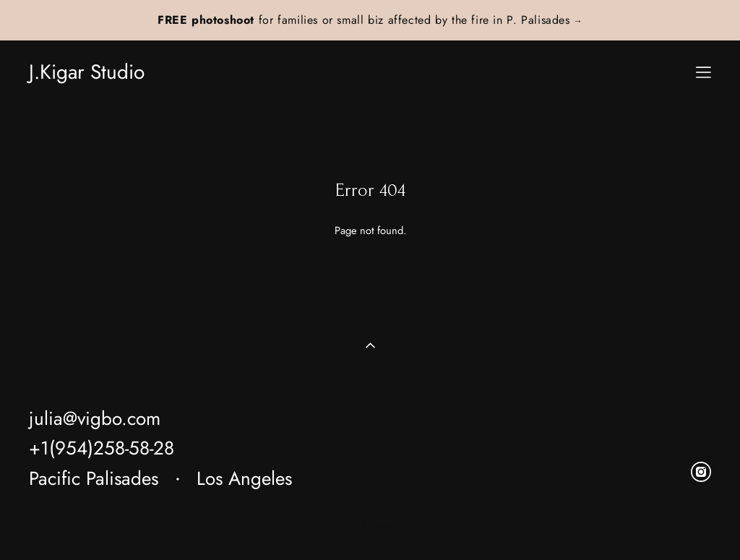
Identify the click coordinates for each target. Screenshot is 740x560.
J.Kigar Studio (87, 72)
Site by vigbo (370, 526)
